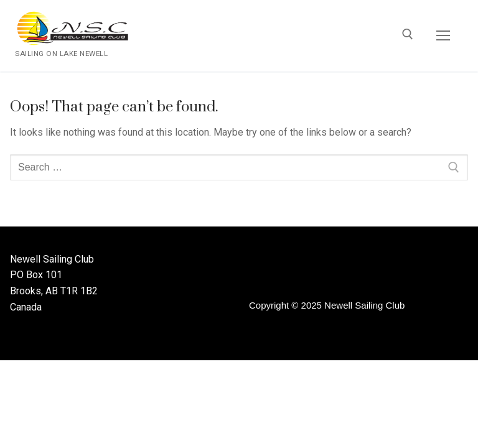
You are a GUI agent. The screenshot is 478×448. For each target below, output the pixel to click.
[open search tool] (408, 36)
